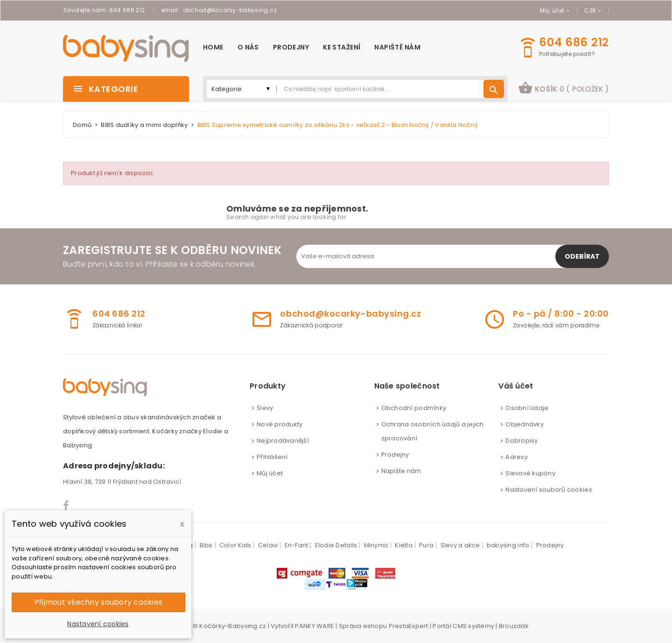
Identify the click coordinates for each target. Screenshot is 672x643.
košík (563, 88)
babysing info (508, 545)
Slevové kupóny (530, 473)
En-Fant (297, 545)
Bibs (206, 545)
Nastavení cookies (98, 624)
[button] (563, 89)
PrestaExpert (409, 626)
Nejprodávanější (283, 441)
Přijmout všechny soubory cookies (98, 602)
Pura (426, 545)
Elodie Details (336, 545)
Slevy (265, 408)
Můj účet (270, 473)
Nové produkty (280, 424)
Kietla (404, 545)
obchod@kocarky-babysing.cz (230, 10)
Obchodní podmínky (414, 408)
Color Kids (235, 545)
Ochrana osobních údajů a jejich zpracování (433, 431)
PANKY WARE (315, 626)
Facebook (66, 506)
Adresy (517, 457)
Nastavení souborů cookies (549, 490)
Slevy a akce (460, 545)
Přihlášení (272, 457)
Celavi (268, 545)
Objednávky (525, 424)
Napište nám (401, 471)
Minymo (376, 545)
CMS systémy (473, 626)
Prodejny (395, 455)
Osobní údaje (527, 408)
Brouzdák (514, 626)
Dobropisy (521, 441)
